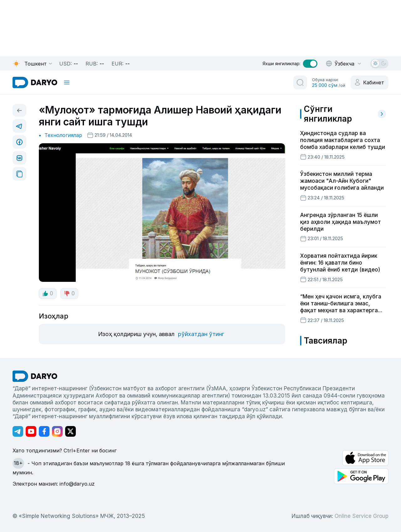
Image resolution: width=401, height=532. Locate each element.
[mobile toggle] (67, 82)
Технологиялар (63, 135)
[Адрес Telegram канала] (18, 431)
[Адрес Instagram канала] (57, 431)
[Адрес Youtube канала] (31, 431)
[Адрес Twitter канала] (70, 431)
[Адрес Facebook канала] (44, 431)
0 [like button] (48, 293)
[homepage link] (35, 82)
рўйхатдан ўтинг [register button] (201, 334)
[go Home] (35, 376)
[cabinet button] (370, 82)
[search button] (300, 82)
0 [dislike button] (69, 293)
